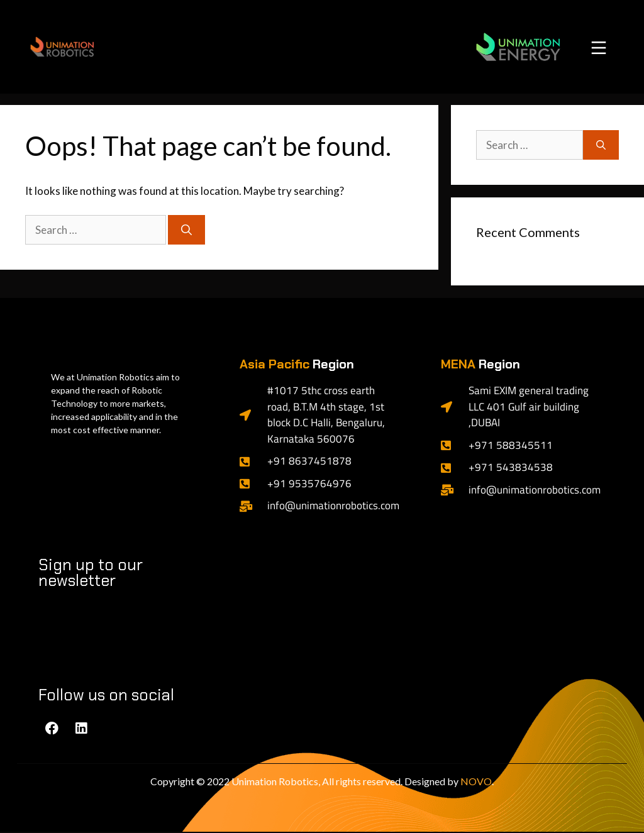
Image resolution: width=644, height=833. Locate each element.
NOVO (476, 782)
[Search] (186, 231)
